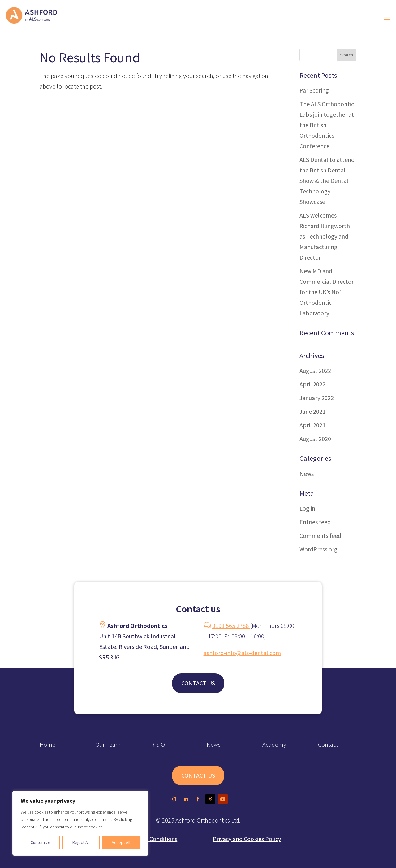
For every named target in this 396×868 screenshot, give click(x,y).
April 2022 (312, 384)
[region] (80, 823)
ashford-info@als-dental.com (242, 653)
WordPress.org (319, 549)
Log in (307, 508)
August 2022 (315, 371)
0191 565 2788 (231, 626)
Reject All (81, 842)
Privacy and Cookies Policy (247, 839)
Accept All (121, 842)
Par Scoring (314, 90)
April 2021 (312, 425)
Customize (41, 842)
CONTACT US (198, 683)
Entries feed (315, 522)
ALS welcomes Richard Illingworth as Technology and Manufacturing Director (325, 236)
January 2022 (317, 398)
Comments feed (320, 535)
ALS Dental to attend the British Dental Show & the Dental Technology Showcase (327, 181)
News (307, 474)
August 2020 (315, 439)
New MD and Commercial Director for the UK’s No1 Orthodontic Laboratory (327, 292)
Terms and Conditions (149, 839)
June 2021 (312, 411)
